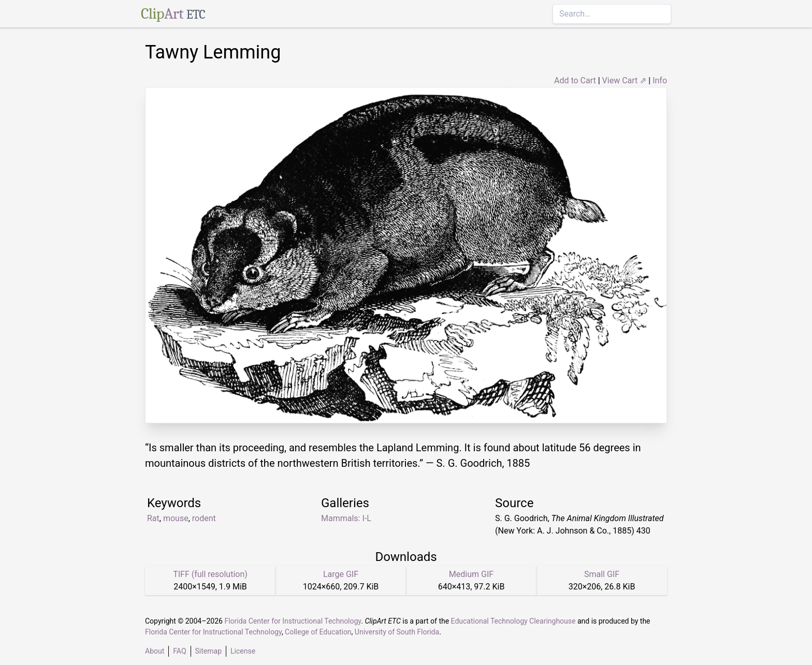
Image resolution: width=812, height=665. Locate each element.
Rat (153, 518)
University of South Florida (397, 632)
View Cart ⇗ (625, 80)
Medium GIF (471, 574)
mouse (176, 518)
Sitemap (208, 651)
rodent (204, 518)
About (155, 651)
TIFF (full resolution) (210, 574)
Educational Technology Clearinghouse (513, 621)
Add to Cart (575, 80)
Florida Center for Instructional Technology (293, 621)
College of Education (318, 632)
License (243, 651)
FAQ (179, 651)
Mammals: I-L (346, 518)
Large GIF (341, 574)
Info (660, 80)
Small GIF (602, 574)
